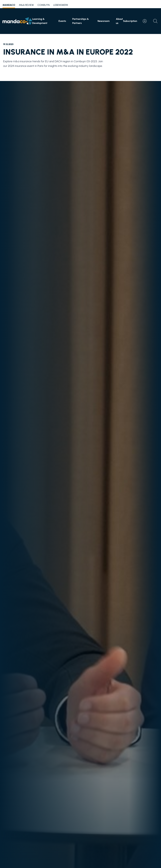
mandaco (9, 6)
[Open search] (155, 21)
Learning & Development (40, 21)
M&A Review (26, 5)
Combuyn (43, 5)
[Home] (17, 21)
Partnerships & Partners (81, 21)
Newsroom (104, 21)
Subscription (130, 21)
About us (119, 21)
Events (62, 21)
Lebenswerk (61, 5)
